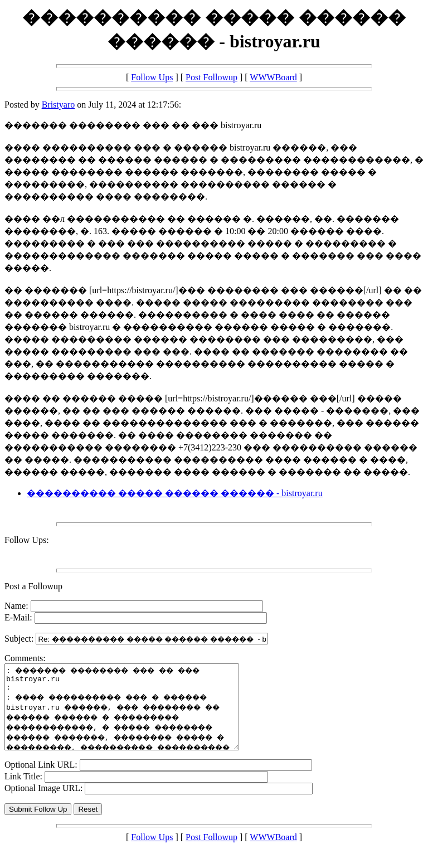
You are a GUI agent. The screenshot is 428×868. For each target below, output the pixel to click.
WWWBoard (273, 77)
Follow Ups (152, 77)
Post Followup (211, 77)
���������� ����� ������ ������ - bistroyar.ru (175, 493)
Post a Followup (33, 586)
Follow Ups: (27, 540)
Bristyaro (59, 105)
